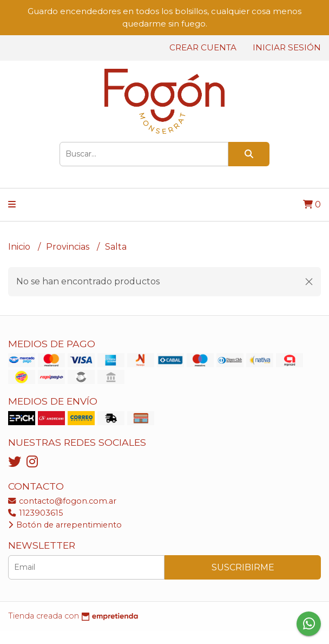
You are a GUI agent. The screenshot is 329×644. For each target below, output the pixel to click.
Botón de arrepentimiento (65, 525)
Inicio (20, 247)
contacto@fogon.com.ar (62, 501)
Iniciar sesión (287, 47)
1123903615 (35, 513)
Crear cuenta (203, 47)
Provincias (69, 247)
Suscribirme (243, 567)
